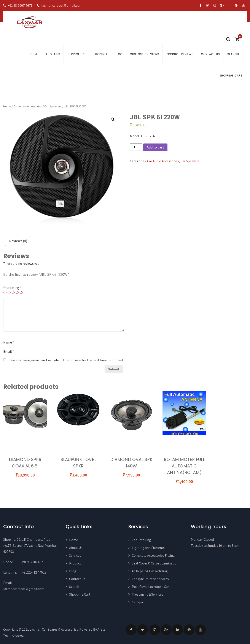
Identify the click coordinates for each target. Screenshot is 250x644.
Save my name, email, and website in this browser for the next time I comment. (66, 360)
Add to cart (155, 147)
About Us (53, 54)
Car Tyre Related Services (150, 579)
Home (34, 54)
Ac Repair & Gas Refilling (150, 571)
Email (9, 351)
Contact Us (210, 54)
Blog (119, 54)
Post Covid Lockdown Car (150, 587)
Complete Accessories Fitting (153, 556)
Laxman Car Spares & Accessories (54, 629)
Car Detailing (141, 540)
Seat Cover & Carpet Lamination (155, 563)
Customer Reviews (145, 54)
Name (9, 342)
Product (101, 54)
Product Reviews (180, 54)
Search (233, 54)
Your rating (12, 288)
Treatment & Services (147, 594)
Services (77, 54)
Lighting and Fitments (148, 548)
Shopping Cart (231, 76)
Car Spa (137, 602)
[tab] (18, 241)
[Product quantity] (136, 147)
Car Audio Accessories (28, 106)
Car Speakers (53, 106)
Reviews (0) (18, 241)
